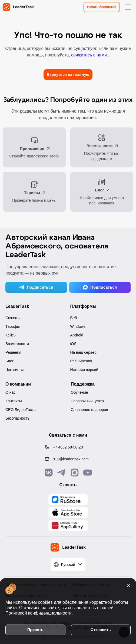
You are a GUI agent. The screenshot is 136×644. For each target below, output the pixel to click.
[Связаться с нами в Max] (75, 473)
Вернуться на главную (68, 75)
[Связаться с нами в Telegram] (62, 473)
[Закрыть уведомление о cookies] (128, 586)
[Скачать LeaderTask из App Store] (68, 512)
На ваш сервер (83, 352)
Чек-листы (14, 370)
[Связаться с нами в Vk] (49, 473)
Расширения (81, 361)
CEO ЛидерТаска (21, 410)
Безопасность (17, 418)
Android (77, 335)
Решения (13, 352)
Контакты (14, 401)
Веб (74, 318)
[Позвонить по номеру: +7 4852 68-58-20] (68, 447)
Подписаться (36, 287)
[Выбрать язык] (68, 565)
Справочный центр (87, 401)
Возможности (17, 344)
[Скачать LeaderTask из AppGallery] (68, 500)
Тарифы (13, 326)
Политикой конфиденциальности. (39, 613)
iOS (73, 344)
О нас (10, 392)
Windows (78, 326)
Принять (35, 630)
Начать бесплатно (102, 7)
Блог (9, 361)
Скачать (13, 318)
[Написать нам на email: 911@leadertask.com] (68, 459)
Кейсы (11, 335)
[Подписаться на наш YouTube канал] (88, 473)
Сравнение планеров (89, 410)
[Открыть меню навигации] (128, 7)
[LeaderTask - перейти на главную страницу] (18, 7)
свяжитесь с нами (89, 55)
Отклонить (101, 630)
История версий (84, 370)
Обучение (79, 392)
